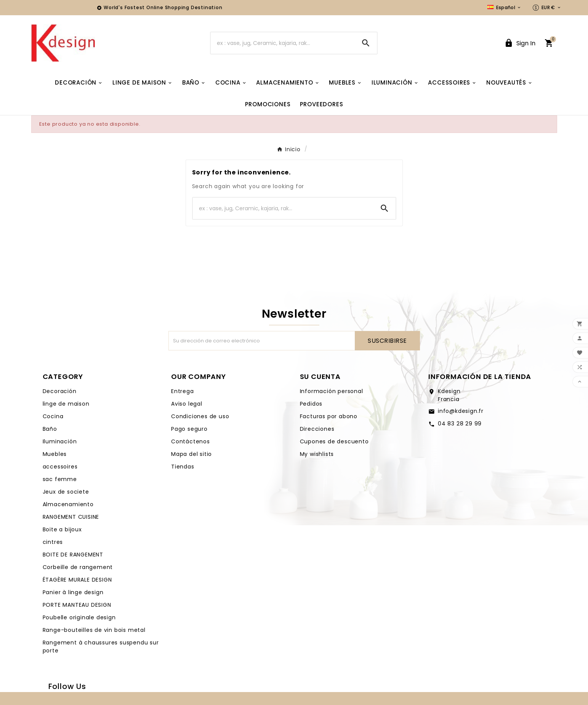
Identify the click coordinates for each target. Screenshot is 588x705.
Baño (50, 429)
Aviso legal (187, 404)
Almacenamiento (68, 504)
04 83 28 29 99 (460, 424)
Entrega (183, 391)
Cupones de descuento (334, 441)
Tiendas (183, 467)
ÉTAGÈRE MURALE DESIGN (77, 580)
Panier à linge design (73, 592)
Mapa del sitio (191, 454)
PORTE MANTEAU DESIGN (77, 605)
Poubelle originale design (79, 617)
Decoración (60, 391)
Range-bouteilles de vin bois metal (94, 630)
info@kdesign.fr (461, 411)
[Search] (366, 43)
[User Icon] (520, 43)
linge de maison (66, 404)
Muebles (55, 454)
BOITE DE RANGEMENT (73, 555)
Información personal (332, 391)
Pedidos (311, 404)
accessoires (60, 467)
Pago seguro (189, 429)
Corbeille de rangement (78, 567)
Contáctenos (191, 441)
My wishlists (317, 454)
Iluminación (60, 441)
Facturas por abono (329, 416)
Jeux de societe (66, 492)
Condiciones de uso (200, 416)
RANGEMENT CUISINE (71, 517)
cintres (53, 542)
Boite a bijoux (62, 529)
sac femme (60, 479)
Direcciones (317, 429)
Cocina (53, 416)
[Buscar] (283, 43)
